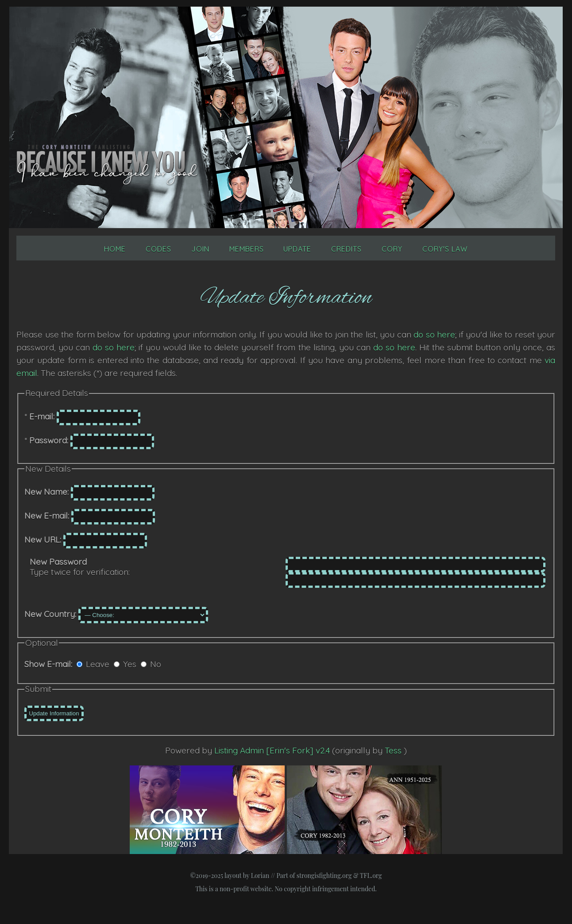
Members (247, 249)
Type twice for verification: (80, 567)
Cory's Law (445, 249)
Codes (158, 249)
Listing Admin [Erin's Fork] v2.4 (272, 750)
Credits (346, 249)
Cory (392, 249)
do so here (434, 334)
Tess (394, 750)
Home (115, 249)
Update (297, 249)
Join (200, 249)
